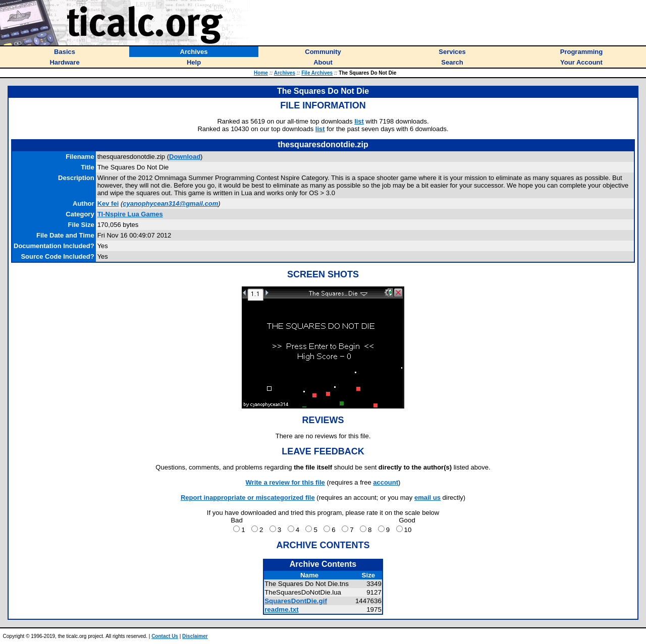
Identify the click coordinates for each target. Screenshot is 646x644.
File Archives (317, 73)
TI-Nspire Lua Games (130, 214)
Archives (285, 73)
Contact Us (165, 636)
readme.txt (281, 609)
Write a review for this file (285, 482)
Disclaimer (195, 636)
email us (427, 497)
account (386, 482)
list (359, 121)
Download (185, 157)
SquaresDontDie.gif (296, 601)
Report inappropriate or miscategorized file (248, 497)
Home (261, 73)
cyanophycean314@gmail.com (170, 203)
